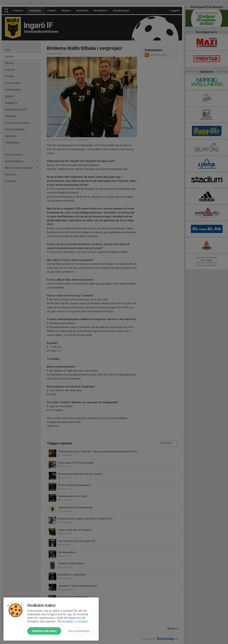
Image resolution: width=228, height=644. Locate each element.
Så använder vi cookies (72, 621)
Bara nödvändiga (79, 631)
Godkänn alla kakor (44, 631)
